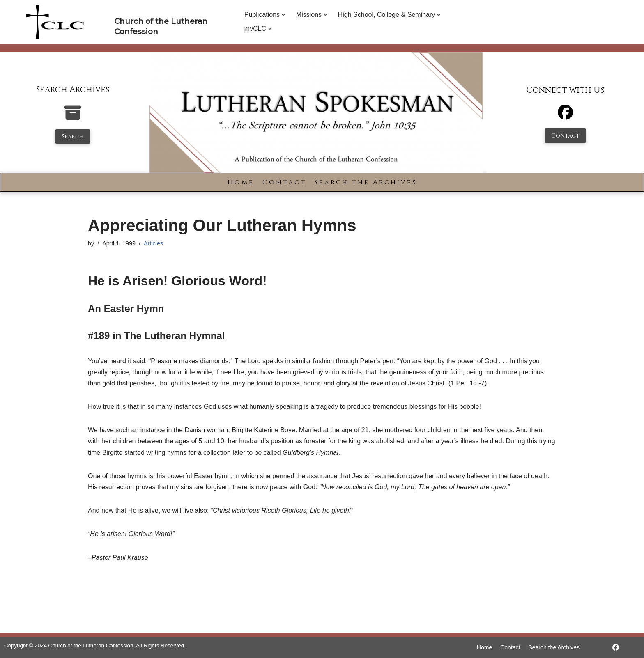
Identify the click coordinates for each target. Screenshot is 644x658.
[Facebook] (565, 116)
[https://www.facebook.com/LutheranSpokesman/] (616, 648)
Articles (153, 243)
